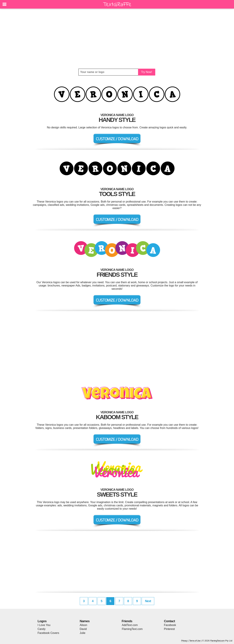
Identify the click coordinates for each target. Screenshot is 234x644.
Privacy (184, 641)
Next (148, 601)
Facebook (170, 625)
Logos (42, 621)
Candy (42, 629)
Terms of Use (195, 641)
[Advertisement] (117, 39)
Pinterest (169, 629)
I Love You (44, 625)
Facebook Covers (48, 633)
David (83, 629)
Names (85, 621)
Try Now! (147, 72)
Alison (84, 625)
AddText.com (130, 625)
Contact (170, 621)
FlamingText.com (132, 629)
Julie (83, 633)
